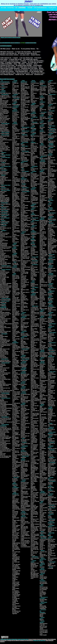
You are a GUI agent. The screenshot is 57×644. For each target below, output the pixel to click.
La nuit (2, 89)
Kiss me (2, 229)
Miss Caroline (16, 609)
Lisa (22, 288)
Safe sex (2, 261)
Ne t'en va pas (4, 320)
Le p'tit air (42, 165)
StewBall (33, 111)
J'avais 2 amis (16, 292)
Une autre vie (4, 122)
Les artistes (15, 412)
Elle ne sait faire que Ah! (8, 67)
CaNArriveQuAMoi (6, 64)
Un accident (36, 52)
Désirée (23, 412)
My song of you (35, 573)
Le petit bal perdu (5, 222)
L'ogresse (50, 397)
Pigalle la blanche (5, 200)
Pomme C (3, 258)
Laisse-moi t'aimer (43, 517)
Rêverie (33, 96)
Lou (1, 348)
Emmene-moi (39, 74)
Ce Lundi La (43, 232)
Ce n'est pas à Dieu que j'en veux (16, 131)
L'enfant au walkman (34, 437)
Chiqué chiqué (4, 336)
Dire (1, 242)
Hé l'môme (15, 169)
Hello (41, 108)
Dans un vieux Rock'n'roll (52, 540)
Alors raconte (24, 406)
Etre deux (42, 242)
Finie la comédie (15, 166)
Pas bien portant (25, 358)
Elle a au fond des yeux (34, 357)
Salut (32, 277)
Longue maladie (42, 279)
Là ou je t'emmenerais (24, 207)
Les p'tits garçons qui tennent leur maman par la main (16, 428)
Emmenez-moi (4, 273)
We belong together (51, 299)
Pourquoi (15, 212)
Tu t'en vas (3, 121)
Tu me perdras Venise (28, 49)
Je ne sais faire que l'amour (16, 565)
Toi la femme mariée (5, 300)
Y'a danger (24, 122)
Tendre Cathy (4, 333)
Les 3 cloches (24, 141)
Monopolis (42, 205)
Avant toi (2, 236)
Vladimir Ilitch (43, 488)
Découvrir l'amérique (51, 162)
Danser (33, 341)
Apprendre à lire (35, 312)
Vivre (36, 64)
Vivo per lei (3, 161)
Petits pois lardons (34, 510)
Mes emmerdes (4, 285)
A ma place (3, 171)
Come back (15, 527)
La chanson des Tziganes (16, 385)
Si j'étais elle (34, 528)
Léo (13, 402)
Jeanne (33, 569)
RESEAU (23, 8)
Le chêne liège (25, 272)
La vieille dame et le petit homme (5, 444)
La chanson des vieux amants (35, 176)
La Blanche (51, 231)
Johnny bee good (5, 360)
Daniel (41, 241)
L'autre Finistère (42, 104)
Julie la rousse (52, 260)
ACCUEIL (4, 8)
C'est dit (2, 239)
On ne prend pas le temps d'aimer (52, 187)
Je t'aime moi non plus (51, 365)
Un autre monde (52, 460)
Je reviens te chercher (24, 415)
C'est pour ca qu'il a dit (16, 137)
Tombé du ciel (20, 74)
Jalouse (2, 372)
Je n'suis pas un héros (16, 113)
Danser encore (4, 241)
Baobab (14, 354)
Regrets (42, 562)
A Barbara (15, 345)
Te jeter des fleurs (25, 227)
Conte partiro (4, 160)
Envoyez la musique (15, 157)
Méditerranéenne (35, 89)
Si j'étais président (26, 401)
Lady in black (51, 520)
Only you (50, 112)
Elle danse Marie (25, 335)
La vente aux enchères (24, 419)
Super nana (43, 345)
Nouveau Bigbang (33, 487)
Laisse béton (51, 232)
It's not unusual (52, 510)
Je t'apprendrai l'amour (4, 375)
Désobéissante (35, 350)
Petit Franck (24, 328)
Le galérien (24, 189)
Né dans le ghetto (5, 198)
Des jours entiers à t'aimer (35, 348)
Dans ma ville (24, 527)
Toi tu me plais (35, 543)
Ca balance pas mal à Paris (44, 177)
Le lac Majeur (43, 537)
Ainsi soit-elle (16, 277)
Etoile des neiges (52, 435)
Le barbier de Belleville (51, 414)
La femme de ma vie (5, 319)
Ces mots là (43, 233)
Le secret (15, 420)
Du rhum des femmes (51, 439)
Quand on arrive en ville (16, 117)
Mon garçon (15, 437)
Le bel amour (4, 110)
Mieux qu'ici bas (35, 136)
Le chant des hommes (43, 455)
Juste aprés (34, 151)
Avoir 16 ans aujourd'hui (16, 500)
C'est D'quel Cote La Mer (15, 361)
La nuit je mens (13, 61)
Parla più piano (52, 315)
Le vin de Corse (35, 83)
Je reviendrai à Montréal (52, 308)
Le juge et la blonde (34, 434)
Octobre (23, 295)
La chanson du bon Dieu (52, 180)
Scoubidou (51, 339)
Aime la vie (29, 74)
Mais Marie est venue (6, 384)
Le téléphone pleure (5, 411)
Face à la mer (4, 244)
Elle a (14, 146)
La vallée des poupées (43, 453)
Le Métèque (24, 365)
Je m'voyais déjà (5, 277)
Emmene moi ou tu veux (16, 536)
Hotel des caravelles (33, 381)
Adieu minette (52, 224)
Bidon (2, 137)
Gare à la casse (35, 378)
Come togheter (52, 464)
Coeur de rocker (35, 339)
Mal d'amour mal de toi (6, 422)
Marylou (14, 260)
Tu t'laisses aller (4, 297)
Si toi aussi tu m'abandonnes (25, 93)
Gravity (33, 288)
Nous (32, 92)
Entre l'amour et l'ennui (16, 154)
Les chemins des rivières (34, 447)
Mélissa (33, 472)
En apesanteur (4, 243)
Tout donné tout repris (43, 530)
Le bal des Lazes (42, 382)
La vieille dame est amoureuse (27, 67)
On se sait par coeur (5, 257)
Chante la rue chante (43, 628)
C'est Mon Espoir (33, 337)
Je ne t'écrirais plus (5, 373)
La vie (41, 266)
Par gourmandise (5, 290)
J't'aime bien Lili (52, 136)
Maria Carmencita (43, 203)
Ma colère (22, 64)
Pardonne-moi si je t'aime (29, 68)
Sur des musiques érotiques (26, 507)
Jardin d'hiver (24, 465)
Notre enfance (16, 441)
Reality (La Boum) (51, 264)
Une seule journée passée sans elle (44, 348)
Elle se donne (16, 152)
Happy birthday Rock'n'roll (16, 544)
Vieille (49, 282)
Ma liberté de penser (24, 214)
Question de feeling (51, 280)
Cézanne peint (43, 181)
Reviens (14, 220)
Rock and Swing (15, 250)
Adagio (2, 154)
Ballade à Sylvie (42, 84)
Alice (14, 498)
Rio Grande (24, 91)
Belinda (2, 401)
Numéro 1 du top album (16, 443)
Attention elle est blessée (43, 225)
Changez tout (43, 319)
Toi (37, 49)
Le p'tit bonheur (25, 190)
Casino (41, 411)
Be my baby (51, 488)
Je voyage (3, 278)
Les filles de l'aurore (51, 551)
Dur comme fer (25, 252)
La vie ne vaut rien (5, 147)
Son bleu (50, 249)
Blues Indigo (34, 329)
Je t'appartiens (25, 417)
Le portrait (3, 253)
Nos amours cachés (15, 439)
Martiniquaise (51, 441)
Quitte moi (51, 197)
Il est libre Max (25, 514)
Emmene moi (34, 364)
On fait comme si (5, 256)
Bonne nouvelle (25, 239)
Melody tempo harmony (4, 196)
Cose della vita (25, 180)
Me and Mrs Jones (5, 209)
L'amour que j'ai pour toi (16, 298)
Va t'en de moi (34, 552)
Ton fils (33, 162)
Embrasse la (51, 174)
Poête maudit (43, 635)
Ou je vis (50, 97)
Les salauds (43, 276)
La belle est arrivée (34, 404)
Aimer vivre (34, 296)
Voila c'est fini (52, 461)
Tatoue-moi (43, 554)
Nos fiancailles (43, 583)
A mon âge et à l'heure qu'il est (35, 309)
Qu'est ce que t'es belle (43, 153)
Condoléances (25, 198)
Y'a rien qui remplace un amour (24, 125)
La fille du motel (15, 580)
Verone (50, 331)
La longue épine (35, 414)
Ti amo (50, 517)
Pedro (32, 94)
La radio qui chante (51, 564)
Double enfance (35, 355)
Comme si (3, 227)
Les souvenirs (34, 456)
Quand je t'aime (16, 455)
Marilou (14, 310)
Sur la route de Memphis (25, 99)
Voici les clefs (24, 402)
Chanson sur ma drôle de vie (52, 529)
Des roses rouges (42, 128)
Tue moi (23, 228)
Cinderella (15, 283)
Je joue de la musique (6, 247)
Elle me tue (3, 369)
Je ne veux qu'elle (42, 151)
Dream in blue (24, 334)
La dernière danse (43, 442)
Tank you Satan (44, 94)
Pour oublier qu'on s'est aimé (43, 595)
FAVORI (30, 8)
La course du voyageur (43, 256)
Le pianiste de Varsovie (24, 421)
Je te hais (3, 377)
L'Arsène (33, 197)
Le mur (23, 209)
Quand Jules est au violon (25, 437)
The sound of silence (51, 430)
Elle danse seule (25, 374)
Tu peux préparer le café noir (25, 111)
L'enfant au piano (51, 389)
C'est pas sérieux (15, 282)
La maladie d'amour (42, 447)
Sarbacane (24, 302)
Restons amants (35, 527)
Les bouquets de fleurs (16, 414)
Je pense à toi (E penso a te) (5, 316)
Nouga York (15, 89)
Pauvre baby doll (25, 87)
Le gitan (14, 188)
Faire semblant (16, 159)
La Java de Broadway (42, 444)
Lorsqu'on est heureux (34, 169)
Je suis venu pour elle (34, 571)
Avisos (32, 323)
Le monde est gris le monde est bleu (25, 174)
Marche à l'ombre (52, 246)
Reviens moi (16, 320)
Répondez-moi (25, 300)
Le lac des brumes (26, 547)
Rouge (32, 161)
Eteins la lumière (5, 173)
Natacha (33, 154)
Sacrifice (23, 150)
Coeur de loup (52, 146)
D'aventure (51, 373)
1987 (1, 232)
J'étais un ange (44, 254)
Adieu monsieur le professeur (35, 106)
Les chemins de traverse (25, 283)
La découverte (16, 181)
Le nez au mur (16, 190)
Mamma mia (34, 88)
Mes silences (16, 197)
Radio (41, 397)
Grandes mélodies (5, 312)
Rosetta (2, 330)
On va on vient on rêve (35, 498)
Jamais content (4, 146)
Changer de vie (4, 309)
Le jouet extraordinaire (6, 408)
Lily (49, 207)
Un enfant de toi (52, 130)
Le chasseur (43, 267)
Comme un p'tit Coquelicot (44, 540)
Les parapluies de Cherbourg (43, 356)
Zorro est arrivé (25, 479)
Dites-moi (42, 320)
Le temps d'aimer (33, 458)
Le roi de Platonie (5, 448)
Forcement (34, 373)
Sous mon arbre (35, 534)
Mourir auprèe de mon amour (16, 269)
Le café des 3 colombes (51, 89)
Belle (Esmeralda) (43, 605)
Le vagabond (4, 412)
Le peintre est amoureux (51, 391)
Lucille (41, 341)
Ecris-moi (50, 169)
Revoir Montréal (16, 462)
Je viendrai (3, 378)
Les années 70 (16, 411)
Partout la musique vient (34, 506)
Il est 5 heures (34, 193)
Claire (22, 525)
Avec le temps (43, 87)
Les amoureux (34, 445)
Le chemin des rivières (35, 426)
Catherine (15, 128)
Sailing (50, 325)
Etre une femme (42, 421)
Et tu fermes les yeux (6, 105)
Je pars (42, 576)
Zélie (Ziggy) (43, 217)
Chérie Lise (43, 237)
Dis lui (41, 509)
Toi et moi (3, 295)
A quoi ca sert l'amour (24, 137)
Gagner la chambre (33, 376)
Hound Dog (24, 157)
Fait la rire (23, 529)
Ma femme (3, 383)
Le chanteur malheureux (3, 406)
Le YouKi (50, 286)
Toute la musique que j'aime (34, 304)
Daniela (14, 532)
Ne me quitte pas (35, 184)
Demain (50, 96)
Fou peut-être (34, 374)
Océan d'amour (4, 351)
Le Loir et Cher (44, 268)
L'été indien (34, 276)
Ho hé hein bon (44, 587)
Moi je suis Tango (25, 455)
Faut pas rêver (52, 107)
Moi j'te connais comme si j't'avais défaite (35, 475)
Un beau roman (44, 315)
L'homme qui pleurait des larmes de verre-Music (43, 389)
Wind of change (52, 354)
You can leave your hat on (34, 263)
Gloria (41, 369)
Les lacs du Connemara (43, 466)
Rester (32, 525)
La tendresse (16, 184)
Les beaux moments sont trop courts (25, 280)
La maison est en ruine (43, 264)
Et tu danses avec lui (6, 228)
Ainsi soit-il (43, 117)
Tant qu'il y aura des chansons (16, 466)
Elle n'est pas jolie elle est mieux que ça (16, 150)
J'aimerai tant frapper (16, 290)
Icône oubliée (16, 548)
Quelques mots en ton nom (35, 520)
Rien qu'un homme (5, 118)
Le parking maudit (15, 602)
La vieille (50, 412)
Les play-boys (34, 199)
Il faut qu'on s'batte (24, 377)
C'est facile (15, 511)
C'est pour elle (52, 160)
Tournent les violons (34, 164)
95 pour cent (24, 364)
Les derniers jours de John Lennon (16, 417)
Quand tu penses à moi (16, 217)
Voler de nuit (3, 265)
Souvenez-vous (35, 538)
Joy (22, 321)
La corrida (23, 266)
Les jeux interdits (33, 250)
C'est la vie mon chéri (15, 513)
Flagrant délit (24, 491)
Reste (14, 219)
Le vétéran (42, 472)
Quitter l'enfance (35, 524)
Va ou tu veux (16, 236)
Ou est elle (34, 500)
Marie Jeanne (43, 474)
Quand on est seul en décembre (26, 219)
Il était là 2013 (43, 423)
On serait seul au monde (34, 496)
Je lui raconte (43, 582)
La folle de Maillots (5, 438)
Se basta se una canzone (25, 182)
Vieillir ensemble (15, 237)
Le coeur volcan (35, 432)
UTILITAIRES (38, 8)
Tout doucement (4, 207)
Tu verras (15, 92)
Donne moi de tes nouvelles (34, 353)
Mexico (42, 142)
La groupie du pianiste (43, 186)
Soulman (2, 186)
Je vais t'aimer (43, 436)
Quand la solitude (15, 457)
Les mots (42, 567)
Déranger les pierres (34, 343)
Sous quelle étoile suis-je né (43, 399)
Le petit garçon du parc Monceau (16, 404)
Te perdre (23, 103)
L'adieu (14, 387)
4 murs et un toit (4, 189)
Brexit (41, 68)
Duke (15, 64)
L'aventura (24, 173)
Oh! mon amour (4, 353)
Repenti (50, 222)
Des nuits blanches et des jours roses (6, 430)
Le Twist (14, 607)
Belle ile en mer (35, 563)
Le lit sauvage (4, 447)
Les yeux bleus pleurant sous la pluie (16, 301)
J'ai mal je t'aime (25, 532)
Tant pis (50, 323)
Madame (2, 382)
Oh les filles (3, 169)
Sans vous (3, 454)
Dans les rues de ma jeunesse (25, 390)
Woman (33, 286)
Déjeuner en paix (52, 448)
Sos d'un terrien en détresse (15, 120)
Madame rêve (4, 128)
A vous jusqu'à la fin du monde (35, 324)
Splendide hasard (42, 214)
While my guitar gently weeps (52, 472)
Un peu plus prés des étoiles (25, 440)
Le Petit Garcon (52, 416)
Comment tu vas (35, 340)
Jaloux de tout (34, 387)
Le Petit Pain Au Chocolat (35, 273)
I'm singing (15, 380)
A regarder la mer (5, 96)
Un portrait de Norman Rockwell (25, 118)
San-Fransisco (43, 169)
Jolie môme (43, 89)
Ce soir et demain (5, 233)
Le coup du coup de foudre (16, 594)
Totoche (14, 234)
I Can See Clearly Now (34, 259)
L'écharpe (23, 544)
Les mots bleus (4, 358)
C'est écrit (38, 58)
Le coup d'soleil (52, 276)
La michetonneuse (44, 380)
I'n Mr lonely (3, 217)
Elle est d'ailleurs (52, 170)
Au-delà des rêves (25, 394)
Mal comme (3, 350)
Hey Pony (15, 546)
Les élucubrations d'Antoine (5, 164)
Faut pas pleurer (15, 161)
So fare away (43, 578)
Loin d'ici (42, 277)
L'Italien (50, 417)
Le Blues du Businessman (4, 396)
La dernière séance (15, 578)
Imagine (33, 283)
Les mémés (24, 384)
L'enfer (14, 191)
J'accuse (42, 425)
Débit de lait (3, 302)
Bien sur (14, 127)
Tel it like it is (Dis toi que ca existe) (25, 101)
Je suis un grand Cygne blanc (35, 392)
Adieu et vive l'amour (24, 518)
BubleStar (33, 564)
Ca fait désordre (15, 505)
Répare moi (3, 326)
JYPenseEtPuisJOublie (6, 404)
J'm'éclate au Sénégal (24, 133)
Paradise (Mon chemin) (43, 600)
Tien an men (3, 262)
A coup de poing (15, 125)
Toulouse (15, 91)
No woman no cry (5, 214)
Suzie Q (14, 108)
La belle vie (51, 334)
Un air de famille (52, 103)
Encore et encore (25, 253)
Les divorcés (43, 275)
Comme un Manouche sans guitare (52, 498)
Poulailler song (4, 149)
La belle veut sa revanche (43, 377)
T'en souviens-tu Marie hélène (16, 231)
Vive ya (2, 219)
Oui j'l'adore (51, 122)
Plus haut (50, 455)
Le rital (2, 380)
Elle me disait (16, 147)
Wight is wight (43, 309)
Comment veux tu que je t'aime (44, 631)
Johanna (2, 317)
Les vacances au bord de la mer (43, 339)
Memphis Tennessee (7, 52)
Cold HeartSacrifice (22, 71)
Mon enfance (16, 198)
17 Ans (2, 399)
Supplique (23, 367)
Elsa (40, 67)
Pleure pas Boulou (51, 192)
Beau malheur (24, 164)
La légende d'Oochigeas (51, 321)
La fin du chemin (42, 261)
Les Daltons (34, 275)
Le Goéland (24, 546)
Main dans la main (5, 349)
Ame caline (4, 59)
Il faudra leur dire (25, 257)
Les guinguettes (4, 111)
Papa (1, 387)
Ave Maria (3, 271)
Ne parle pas (16, 203)
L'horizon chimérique (34, 462)
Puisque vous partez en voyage (25, 347)
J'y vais (23, 204)
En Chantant (43, 417)
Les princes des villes (43, 196)
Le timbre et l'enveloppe (13, 62)
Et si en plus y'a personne (4, 143)
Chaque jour (43, 312)
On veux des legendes (16, 613)
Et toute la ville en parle (16, 375)
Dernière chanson (25, 247)
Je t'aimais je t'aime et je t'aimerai (24, 263)
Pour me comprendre (43, 207)
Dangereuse (3, 339)
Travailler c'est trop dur (35, 545)
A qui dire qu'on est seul (43, 626)
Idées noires (3, 191)
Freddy (50, 344)
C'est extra (42, 88)
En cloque (51, 229)
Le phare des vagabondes (34, 440)
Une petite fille (16, 93)
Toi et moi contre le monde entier (5, 415)
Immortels (3, 126)
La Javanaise (51, 368)
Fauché (14, 540)
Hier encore (3, 276)
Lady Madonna (52, 467)
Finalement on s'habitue (16, 163)
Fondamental (4, 246)
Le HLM (50, 237)
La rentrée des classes (16, 395)
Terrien (33, 540)
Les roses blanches (5, 204)
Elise (49, 202)
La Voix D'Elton (16, 397)
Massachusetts (52, 480)
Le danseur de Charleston (52, 142)
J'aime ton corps (35, 386)
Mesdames (15, 195)
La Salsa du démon (43, 614)
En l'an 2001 (51, 176)
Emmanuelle (51, 175)
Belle (1, 335)
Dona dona (3, 403)
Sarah (49, 420)
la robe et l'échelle (26, 270)
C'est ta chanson (42, 235)
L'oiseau (2, 254)
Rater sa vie (16, 49)
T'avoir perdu (16, 331)
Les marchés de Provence (25, 428)
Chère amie (43, 146)
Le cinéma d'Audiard (42, 458)
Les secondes (16, 193)
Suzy (2, 62)
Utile (32, 551)
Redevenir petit (44, 498)
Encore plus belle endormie (5, 433)
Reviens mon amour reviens (9, 55)
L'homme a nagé (35, 460)
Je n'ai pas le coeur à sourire (16, 172)
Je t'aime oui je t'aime (6, 437)
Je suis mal (34, 391)
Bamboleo (23, 457)
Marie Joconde (4, 113)
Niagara (33, 484)
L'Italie (2, 346)
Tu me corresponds (24, 305)
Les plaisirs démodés (6, 283)
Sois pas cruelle (15, 329)
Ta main (14, 464)
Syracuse (23, 474)
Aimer (49, 329)
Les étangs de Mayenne (16, 421)
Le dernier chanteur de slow (15, 399)
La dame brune (4, 178)
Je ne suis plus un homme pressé (44, 432)
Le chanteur (15, 115)
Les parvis (4, 61)
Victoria (42, 486)
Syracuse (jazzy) (25, 475)
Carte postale (24, 241)
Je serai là (42, 435)
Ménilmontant (51, 91)
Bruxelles (42, 228)
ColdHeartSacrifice (26, 149)
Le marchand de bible (16, 597)
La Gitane (15, 388)
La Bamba (42, 113)
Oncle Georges (16, 445)
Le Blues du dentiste (24, 472)
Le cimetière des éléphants (16, 592)
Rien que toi (15, 324)
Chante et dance (42, 99)
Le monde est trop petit (16, 599)
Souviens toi (24, 225)
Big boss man (16, 503)
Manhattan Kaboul (51, 244)
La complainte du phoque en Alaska (16, 574)
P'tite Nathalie (24, 504)
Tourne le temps (15, 471)
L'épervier (33, 108)
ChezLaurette (37, 65)
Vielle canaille (24, 120)
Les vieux (33, 183)
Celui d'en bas (4, 234)
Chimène (50, 256)
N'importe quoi (25, 215)
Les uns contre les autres (44, 198)
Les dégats (34, 448)
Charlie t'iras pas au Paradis (25, 410)
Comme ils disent (5, 272)
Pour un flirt (43, 291)
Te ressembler (24, 304)
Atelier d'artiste (16, 348)
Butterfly (15, 256)
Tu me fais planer (42, 300)
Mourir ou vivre (35, 91)
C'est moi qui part (5, 368)
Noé (32, 485)
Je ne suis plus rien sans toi (16, 294)
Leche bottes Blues (7, 70)
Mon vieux (15, 202)
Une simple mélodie (43, 403)
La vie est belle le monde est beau (25, 542)
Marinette (15, 194)
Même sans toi (52, 566)
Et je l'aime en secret (6, 418)
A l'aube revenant (25, 234)
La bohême (3, 280)
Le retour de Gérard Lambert (52, 239)
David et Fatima (52, 219)
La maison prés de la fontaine (44, 589)
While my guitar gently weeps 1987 (52, 475)
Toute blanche (52, 406)
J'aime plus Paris (52, 501)
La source (33, 132)
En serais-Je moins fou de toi (27, 53)
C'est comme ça (25, 195)
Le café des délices (51, 86)
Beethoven (42, 409)
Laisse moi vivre (25, 540)
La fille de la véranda (34, 409)
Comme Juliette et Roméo (42, 367)
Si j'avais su (15, 224)
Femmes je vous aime (7, 65)
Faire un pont (16, 288)
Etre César (15, 373)
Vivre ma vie (15, 242)
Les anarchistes (43, 93)
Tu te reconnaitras (43, 483)
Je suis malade (52, 377)
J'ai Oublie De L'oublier (16, 560)
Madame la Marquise (51, 215)
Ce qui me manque (15, 358)
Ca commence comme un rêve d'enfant (35, 333)
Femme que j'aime (34, 229)
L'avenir (15, 58)
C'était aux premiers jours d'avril (5, 98)
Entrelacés (15, 287)
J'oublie (33, 397)
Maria (49, 535)
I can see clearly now (26, 58)
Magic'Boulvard (25, 326)
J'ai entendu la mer (5, 340)
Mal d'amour (3, 421)
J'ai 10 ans (3, 145)
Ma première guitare (51, 336)
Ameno (23, 170)
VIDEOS (44, 8)
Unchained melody (51, 294)
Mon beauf (51, 248)
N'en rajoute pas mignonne (16, 313)
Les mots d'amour (25, 140)
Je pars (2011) (43, 577)
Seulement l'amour (15, 481)
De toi (22, 396)
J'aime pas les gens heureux (16, 557)
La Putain (50, 411)
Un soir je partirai (5, 457)
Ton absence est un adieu (25, 105)
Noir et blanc (24, 217)
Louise (24, 62)
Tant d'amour (34, 539)
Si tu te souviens (5, 120)
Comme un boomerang (51, 358)
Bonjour (23, 520)
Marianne (42, 281)
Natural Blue (43, 533)
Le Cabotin (3, 282)
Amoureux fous (25, 483)
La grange (51, 568)
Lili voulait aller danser (30, 59)
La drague (23, 448)
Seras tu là (42, 212)
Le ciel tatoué (34, 428)
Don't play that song (5, 93)
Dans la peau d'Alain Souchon (10, 68)
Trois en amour (16, 333)
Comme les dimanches (15, 285)
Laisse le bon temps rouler (16, 583)
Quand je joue (34, 513)
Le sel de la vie (25, 323)
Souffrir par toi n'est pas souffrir (35, 532)
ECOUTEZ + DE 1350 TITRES (17, 8)
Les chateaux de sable (16, 100)
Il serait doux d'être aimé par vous (25, 494)
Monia (50, 127)
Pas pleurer (34, 93)
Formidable (3, 275)
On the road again (5, 199)
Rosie (22, 301)
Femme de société (5, 394)
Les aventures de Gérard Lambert (52, 241)
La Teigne (50, 234)
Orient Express (25, 500)
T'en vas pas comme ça (43, 571)
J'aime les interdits (15, 555)
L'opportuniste (35, 203)
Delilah (50, 509)
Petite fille (3, 323)
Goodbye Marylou (42, 371)
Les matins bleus (5, 112)
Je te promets (34, 300)
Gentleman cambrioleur (34, 191)
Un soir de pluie (4, 212)
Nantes (2, 183)
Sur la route (24, 380)
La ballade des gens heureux (25, 397)
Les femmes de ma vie (6, 450)
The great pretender (50, 483)
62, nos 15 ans (43, 223)
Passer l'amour (44, 477)
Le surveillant (43, 469)
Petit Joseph (34, 508)
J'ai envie (23, 530)
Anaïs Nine (51, 225)
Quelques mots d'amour (44, 210)
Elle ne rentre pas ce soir (16, 534)
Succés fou (3, 357)
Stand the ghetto (5, 202)
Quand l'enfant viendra (52, 195)
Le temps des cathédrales (43, 608)
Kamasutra (42, 375)
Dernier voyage (44, 159)
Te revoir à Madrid (15, 468)
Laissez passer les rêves (44, 188)
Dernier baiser (34, 566)
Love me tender (25, 160)
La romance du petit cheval (35, 421)
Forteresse (42, 314)
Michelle (23, 399)
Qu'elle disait (4, 117)
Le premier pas (44, 494)
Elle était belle (24, 528)
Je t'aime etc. (34, 394)
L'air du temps (25, 205)
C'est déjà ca (3, 139)
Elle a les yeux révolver (43, 148)
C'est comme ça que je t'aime (43, 505)
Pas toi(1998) (34, 156)
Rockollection (34, 574)
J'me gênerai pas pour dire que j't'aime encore (52, 546)
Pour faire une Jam (5, 292)
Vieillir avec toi (25, 229)
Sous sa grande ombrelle (35, 536)
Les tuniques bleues (16, 604)
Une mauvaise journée (34, 253)
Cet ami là (15, 364)
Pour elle (50, 278)
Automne (33, 317)
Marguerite (51, 277)
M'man (14, 610)
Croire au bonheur (15, 142)
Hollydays (42, 373)
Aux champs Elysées (7, 74)
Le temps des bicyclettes (23, 52)
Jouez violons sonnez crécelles (35, 399)
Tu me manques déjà (36, 71)
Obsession (34, 489)
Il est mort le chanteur (21, 70)
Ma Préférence (34, 469)
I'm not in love (4, 87)
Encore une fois (25, 413)
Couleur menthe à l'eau (8, 73)
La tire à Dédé (51, 236)
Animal (23, 236)
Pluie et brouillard (15, 318)
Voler (41, 489)
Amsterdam (34, 174)
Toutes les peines (51, 101)
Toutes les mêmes (51, 341)
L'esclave (50, 396)
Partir (32, 504)
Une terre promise (25, 113)
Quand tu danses (33, 159)
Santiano (33, 110)
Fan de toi (42, 243)
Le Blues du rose (52, 504)
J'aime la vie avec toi (6, 314)
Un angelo (33, 116)
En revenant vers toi (15, 539)
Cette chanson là (6, 58)
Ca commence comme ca (25, 484)
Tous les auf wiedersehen (51, 404)
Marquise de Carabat (34, 471)
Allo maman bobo (5, 136)
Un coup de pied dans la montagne (43, 304)
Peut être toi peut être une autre (16, 452)
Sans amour (15, 223)
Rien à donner (16, 222)
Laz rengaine (51, 386)
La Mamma (3, 281)
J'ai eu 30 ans (34, 384)
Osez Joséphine (4, 130)
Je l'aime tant (24, 533)
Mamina (42, 620)
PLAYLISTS (52, 8)
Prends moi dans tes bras (16, 214)
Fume (14, 542)
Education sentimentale (43, 163)
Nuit (32, 155)
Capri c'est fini (25, 522)
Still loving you (52, 353)
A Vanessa (3, 365)
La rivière (42, 451)
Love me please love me (44, 395)
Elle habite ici (24, 375)
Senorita (2, 355)
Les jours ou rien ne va (6, 344)
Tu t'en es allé (34, 547)
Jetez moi (15, 178)
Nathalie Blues (16, 97)
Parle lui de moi (4, 354)
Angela (33, 311)
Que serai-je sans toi (34, 186)
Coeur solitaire (16, 525)
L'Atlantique (51, 181)
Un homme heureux (51, 560)
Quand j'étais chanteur (43, 293)
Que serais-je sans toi (37, 70)
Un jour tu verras (42, 546)
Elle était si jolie (4, 101)
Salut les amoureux (33, 279)
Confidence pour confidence (35, 234)
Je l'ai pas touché (5, 341)
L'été (1, 194)
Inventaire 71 (43, 251)
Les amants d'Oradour (15, 409)
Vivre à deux (15, 239)
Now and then (51, 469)
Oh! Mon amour (5, 49)
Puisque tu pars (35, 157)
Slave (22, 329)
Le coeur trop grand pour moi (35, 430)
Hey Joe (33, 244)
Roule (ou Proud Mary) (15, 326)
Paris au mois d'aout (38, 73)
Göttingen (3, 176)
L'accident (15, 572)
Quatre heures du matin (43, 295)
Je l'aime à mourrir (26, 261)
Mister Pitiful (16, 276)
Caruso (23, 194)
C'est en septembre (24, 408)
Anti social (51, 513)
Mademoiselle (34, 467)
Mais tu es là (51, 184)
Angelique (42, 360)
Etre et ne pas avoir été (43, 419)
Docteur (33, 351)
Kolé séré (50, 152)
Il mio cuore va (52, 350)
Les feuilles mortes (34, 248)
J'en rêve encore (25, 379)
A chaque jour (34, 307)
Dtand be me (51, 470)
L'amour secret (16, 392)
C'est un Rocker (14, 516)
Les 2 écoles (43, 464)
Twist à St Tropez (15, 334)
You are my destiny (51, 114)
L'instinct (23, 61)
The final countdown (24, 186)
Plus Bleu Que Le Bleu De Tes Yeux (16, 207)
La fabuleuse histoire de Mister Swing (43, 333)
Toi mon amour (44, 155)
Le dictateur (3, 446)
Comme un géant (5, 134)
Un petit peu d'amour (7, 71)
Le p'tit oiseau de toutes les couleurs (25, 425)
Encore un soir (35, 147)
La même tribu (16, 585)
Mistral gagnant (52, 247)
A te (1, 159)
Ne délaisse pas (16, 611)
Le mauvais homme (43, 462)
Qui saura (42, 524)
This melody (34, 542)
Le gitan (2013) (16, 189)
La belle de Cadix (42, 133)
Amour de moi (16, 346)
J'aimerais (15, 170)
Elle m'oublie (34, 297)
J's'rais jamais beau (5, 379)
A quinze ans (4, 427)
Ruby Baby (15, 328)
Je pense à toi (43, 253)
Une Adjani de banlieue (43, 500)
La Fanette (33, 178)
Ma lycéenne (51, 137)
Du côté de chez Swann (15, 264)
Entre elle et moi (4, 436)
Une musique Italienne (16, 473)
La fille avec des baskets (43, 259)
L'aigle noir (3, 179)
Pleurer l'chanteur (42, 289)
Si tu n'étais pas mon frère (25, 95)
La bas (32, 152)
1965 (41, 407)
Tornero (33, 115)
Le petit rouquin (42, 270)
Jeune (50, 503)
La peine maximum (5, 83)
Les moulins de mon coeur (44, 353)
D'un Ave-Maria (44, 632)
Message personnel (23, 342)
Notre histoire (16, 204)
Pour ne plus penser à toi (16, 210)
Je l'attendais (43, 252)
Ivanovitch (33, 383)
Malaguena (3, 305)
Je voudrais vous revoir (34, 149)
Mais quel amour (5, 386)
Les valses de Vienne (24, 324)
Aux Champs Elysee (34, 268)
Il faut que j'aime (42, 249)
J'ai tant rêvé (24, 464)
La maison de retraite (43, 336)
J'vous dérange (16, 571)
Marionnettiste (52, 185)
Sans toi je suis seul (23, 73)
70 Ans (14, 344)
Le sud (41, 591)
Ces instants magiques (24, 487)
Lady (14, 296)
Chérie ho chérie (15, 523)
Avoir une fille (51, 330)
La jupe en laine (35, 413)
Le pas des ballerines (24, 277)
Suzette (14, 252)
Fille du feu (34, 372)
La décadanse (52, 367)
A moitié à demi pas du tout (43, 174)
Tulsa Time (15, 485)
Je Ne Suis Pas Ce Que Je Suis (44, 429)
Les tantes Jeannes (23, 430)
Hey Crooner (24, 452)
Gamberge (15, 168)
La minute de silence (43, 191)
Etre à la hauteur (25, 165)
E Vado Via (15, 377)
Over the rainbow (33, 139)
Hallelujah (33, 241)
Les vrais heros (16, 606)
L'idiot (32, 84)
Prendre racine (4, 260)
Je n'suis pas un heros (35, 62)
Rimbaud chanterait (42, 298)
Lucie (41, 634)
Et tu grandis (3, 370)
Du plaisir (15, 479)
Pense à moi (24, 176)
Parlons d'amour (25, 501)
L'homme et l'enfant (15, 491)
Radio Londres (4, 174)
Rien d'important (15, 322)
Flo (49, 178)
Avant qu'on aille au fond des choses (35, 320)
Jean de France (16, 382)
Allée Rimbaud (43, 624)
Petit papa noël (52, 506)
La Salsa (2, 193)
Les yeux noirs (25, 55)
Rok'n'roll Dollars (52, 558)
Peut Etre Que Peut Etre (52, 99)
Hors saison (24, 256)
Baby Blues (15, 501)
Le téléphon (43, 592)
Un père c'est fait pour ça (8, 53)
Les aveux (42, 273)
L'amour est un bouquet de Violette (44, 136)
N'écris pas (34, 480)
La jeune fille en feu (15, 59)
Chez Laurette (43, 238)
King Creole (24, 159)
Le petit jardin (34, 198)
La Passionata (24, 454)
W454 (41, 490)
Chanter (23, 197)
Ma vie (2, 115)
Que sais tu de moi (5, 392)
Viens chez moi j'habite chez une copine (52, 252)
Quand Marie (16, 215)
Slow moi (3, 455)
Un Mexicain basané (24, 129)
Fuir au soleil (43, 244)
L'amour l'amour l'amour (42, 543)
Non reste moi (4, 321)
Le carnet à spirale (51, 549)
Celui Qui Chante (42, 180)
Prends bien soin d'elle (6, 391)
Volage (23, 121)
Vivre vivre (24, 330)
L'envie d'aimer (4, 84)
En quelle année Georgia (24, 65)
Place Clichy (34, 511)
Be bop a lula (24, 360)
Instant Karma (35, 55)
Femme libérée (16, 105)
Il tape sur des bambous (52, 151)
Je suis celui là (52, 451)
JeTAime (42, 374)
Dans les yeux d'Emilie (34, 270)
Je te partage (51, 380)
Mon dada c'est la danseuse (52, 401)
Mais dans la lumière (43, 520)
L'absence (15, 383)
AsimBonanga (34, 292)
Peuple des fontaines (24, 297)
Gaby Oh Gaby (4, 125)
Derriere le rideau (33, 346)
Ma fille (50, 418)
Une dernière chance (6, 263)
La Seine (50, 524)
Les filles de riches (43, 496)
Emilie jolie (34, 363)
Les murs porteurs (26, 210)
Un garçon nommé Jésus (16, 476)
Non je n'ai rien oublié (6, 286)
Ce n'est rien (34, 335)
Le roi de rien (43, 272)
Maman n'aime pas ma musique (16, 307)
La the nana (43, 91)
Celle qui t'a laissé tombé (16, 507)
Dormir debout (25, 251)
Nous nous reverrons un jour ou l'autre (6, 288)
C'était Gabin (16, 363)
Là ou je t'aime (16, 393)
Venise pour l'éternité (34, 101)
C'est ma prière (44, 508)
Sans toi (50, 198)
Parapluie (29, 64)
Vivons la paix (24, 231)
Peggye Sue (3, 224)
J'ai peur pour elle (25, 496)
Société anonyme (25, 97)
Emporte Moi (3, 103)
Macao (41, 616)
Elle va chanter (4, 102)
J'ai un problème (35, 299)
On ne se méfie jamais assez (35, 493)
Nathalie (23, 432)
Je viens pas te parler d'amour (16, 180)
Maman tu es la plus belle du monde (44, 140)
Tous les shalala (4, 413)
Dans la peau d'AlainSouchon (16, 366)
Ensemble (3, 156)
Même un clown (16, 261)
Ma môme (33, 219)
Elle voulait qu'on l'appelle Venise (35, 360)
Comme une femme (24, 245)
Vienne (2, 184)
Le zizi (50, 205)
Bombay (42, 227)
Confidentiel (34, 146)
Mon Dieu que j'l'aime (51, 554)
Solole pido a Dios (26, 224)
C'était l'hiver (24, 243)
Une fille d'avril (35, 576)
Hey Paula (51, 118)
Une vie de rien (35, 549)
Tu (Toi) (50, 518)
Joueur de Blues (42, 327)
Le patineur (34, 438)
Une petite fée (34, 548)
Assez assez (34, 316)
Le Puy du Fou (16, 407)
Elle (1, 99)
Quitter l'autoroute (15, 460)
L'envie (33, 301)
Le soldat (23, 212)
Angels (50, 304)
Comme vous (43, 239)
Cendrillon (51, 459)
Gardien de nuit (25, 254)
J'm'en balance (25, 534)
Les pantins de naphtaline (25, 285)
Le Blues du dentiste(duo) (24, 469)
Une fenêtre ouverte (51, 124)
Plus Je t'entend (4, 116)
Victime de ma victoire (43, 556)
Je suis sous (16, 86)
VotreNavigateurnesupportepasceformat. (21, 39)
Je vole (42, 440)
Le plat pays (34, 181)
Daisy (2, 338)
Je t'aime (15, 174)
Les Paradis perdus (5, 345)
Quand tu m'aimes (5, 294)
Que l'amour (15, 459)
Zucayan (33, 556)
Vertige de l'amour (5, 131)
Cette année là (4, 402)
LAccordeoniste (25, 139)
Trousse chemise (5, 296)
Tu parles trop (24, 110)
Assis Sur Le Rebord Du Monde (26, 237)
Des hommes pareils (24, 249)
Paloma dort (24, 83)
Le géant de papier (34, 224)
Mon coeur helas (35, 477)
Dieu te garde (16, 145)
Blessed (23, 147)
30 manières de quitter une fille (44, 221)
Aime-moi (3, 364)
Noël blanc (34, 128)
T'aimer (2, 423)
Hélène (33, 379)
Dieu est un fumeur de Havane (51, 362)
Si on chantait (34, 529)
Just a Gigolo (43, 123)
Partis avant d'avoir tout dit (52, 190)
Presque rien (24, 299)
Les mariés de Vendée (16, 424)
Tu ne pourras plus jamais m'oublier (26, 510)
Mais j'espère (51, 183)
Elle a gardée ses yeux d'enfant (43, 514)
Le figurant (42, 460)
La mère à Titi (51, 233)
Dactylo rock (16, 530)
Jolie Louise (15, 246)
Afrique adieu (43, 408)
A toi (32, 266)
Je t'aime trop (16, 567)
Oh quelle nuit (52, 338)
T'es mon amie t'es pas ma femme (43, 480)
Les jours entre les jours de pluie (35, 454)
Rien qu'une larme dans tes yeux (43, 527)
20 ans (50, 156)
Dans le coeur (16, 144)
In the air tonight (52, 132)
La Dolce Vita (4, 343)
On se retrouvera (25, 315)
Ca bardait (15, 489)
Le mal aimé (3, 409)
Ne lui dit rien (16, 311)
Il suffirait (50, 409)
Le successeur (43, 467)
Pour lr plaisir (24, 503)
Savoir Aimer (24, 223)
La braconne (51, 382)
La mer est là (4, 106)
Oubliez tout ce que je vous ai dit (44, 286)
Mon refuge (34, 479)
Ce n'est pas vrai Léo (6, 428)
